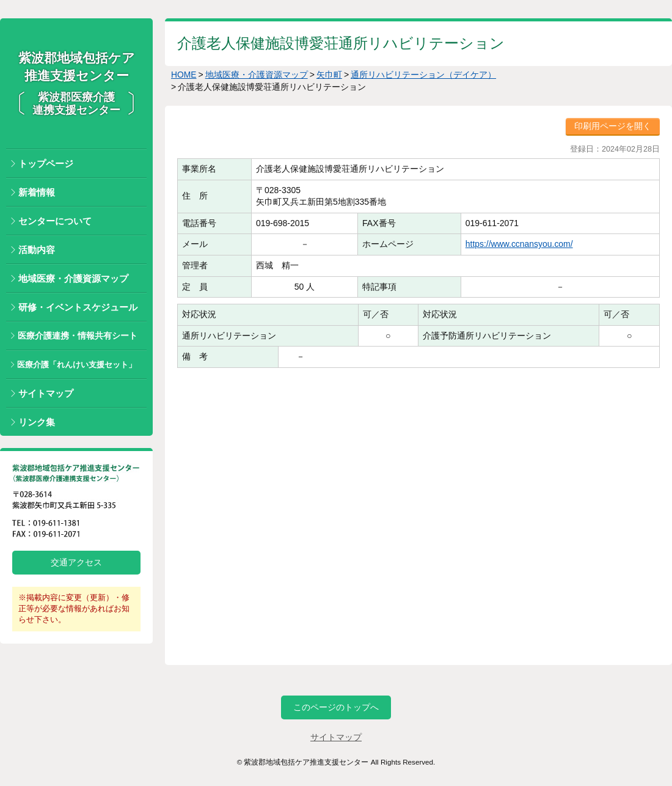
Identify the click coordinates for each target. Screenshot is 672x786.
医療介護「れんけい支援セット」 (77, 365)
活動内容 (37, 250)
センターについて (55, 221)
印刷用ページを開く (613, 126)
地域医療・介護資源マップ (73, 278)
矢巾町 (329, 75)
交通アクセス (76, 562)
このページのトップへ (336, 707)
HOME (184, 75)
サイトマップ (46, 393)
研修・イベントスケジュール (78, 307)
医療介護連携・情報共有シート (78, 336)
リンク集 (37, 422)
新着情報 (37, 192)
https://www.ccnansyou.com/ (519, 244)
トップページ (46, 163)
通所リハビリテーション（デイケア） (424, 75)
